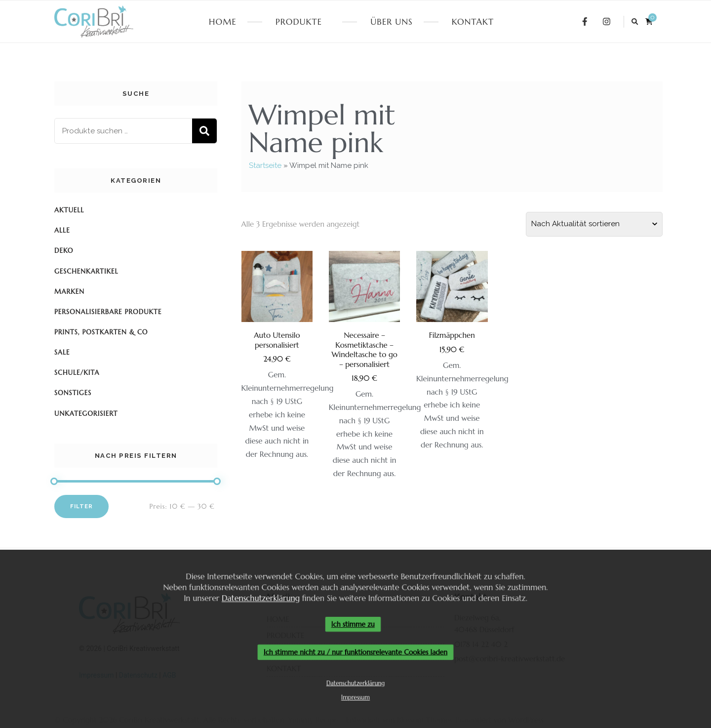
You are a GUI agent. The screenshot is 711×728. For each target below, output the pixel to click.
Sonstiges (73, 393)
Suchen (204, 131)
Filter (81, 506)
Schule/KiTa (77, 373)
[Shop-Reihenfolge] (594, 224)
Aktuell (69, 210)
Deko (64, 251)
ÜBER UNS (391, 22)
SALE (62, 352)
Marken (69, 292)
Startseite (265, 165)
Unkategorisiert (86, 414)
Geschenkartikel (86, 271)
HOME (223, 22)
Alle (62, 230)
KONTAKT (473, 22)
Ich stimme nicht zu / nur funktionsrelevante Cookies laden (356, 653)
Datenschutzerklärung (257, 597)
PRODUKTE (299, 22)
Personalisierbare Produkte (108, 312)
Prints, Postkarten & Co (101, 332)
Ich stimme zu (353, 624)
